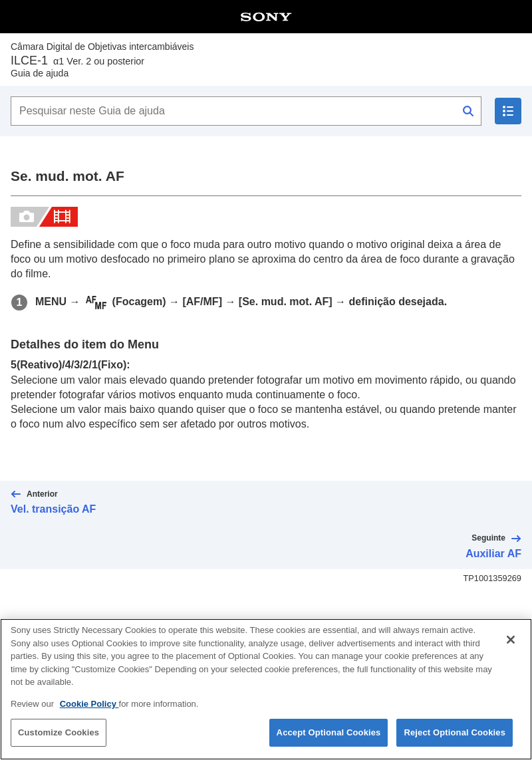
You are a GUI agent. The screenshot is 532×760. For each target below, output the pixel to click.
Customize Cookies (59, 734)
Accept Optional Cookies (329, 734)
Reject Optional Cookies (455, 734)
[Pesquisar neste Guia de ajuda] (246, 111)
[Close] (511, 641)
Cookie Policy (89, 705)
